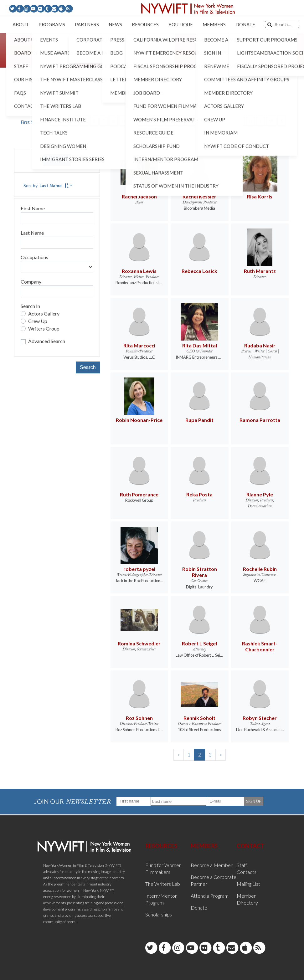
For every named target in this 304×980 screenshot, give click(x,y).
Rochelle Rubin (260, 569)
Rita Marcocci (139, 345)
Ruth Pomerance (139, 494)
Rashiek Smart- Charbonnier (260, 646)
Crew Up (38, 321)
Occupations (34, 257)
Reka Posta (199, 494)
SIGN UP (254, 801)
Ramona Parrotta (260, 420)
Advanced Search (47, 341)
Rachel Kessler (199, 196)
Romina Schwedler (139, 643)
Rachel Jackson (139, 196)
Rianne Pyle (260, 494)
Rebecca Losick (199, 271)
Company (31, 282)
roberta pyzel (139, 569)
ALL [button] (162, 133)
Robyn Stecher (260, 718)
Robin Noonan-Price (139, 420)
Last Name (32, 233)
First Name (33, 208)
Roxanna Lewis (139, 271)
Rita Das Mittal (200, 345)
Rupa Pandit (199, 420)
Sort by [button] (46, 185)
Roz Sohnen (139, 718)
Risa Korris (260, 196)
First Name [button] (32, 122)
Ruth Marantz (260, 271)
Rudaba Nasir (260, 345)
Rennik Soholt (199, 718)
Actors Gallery (44, 313)
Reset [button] (57, 160)
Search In (30, 306)
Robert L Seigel (199, 643)
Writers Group (44, 328)
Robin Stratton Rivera (200, 572)
